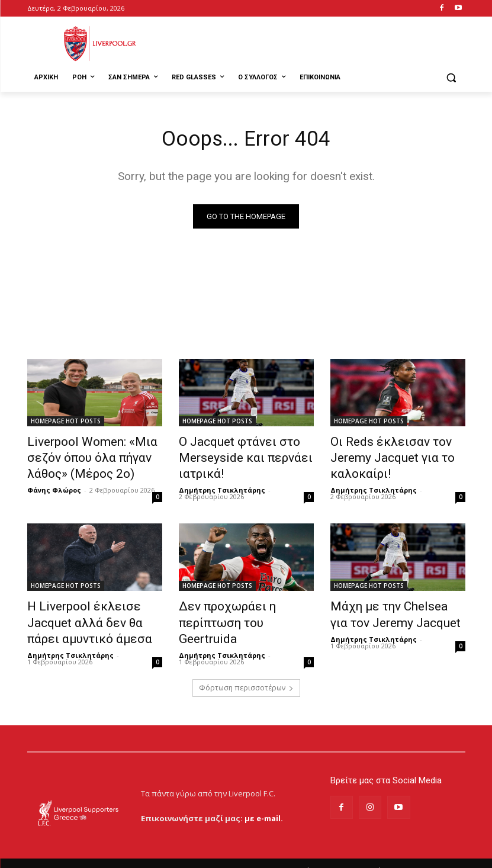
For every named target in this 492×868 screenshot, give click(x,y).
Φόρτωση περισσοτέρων (246, 672)
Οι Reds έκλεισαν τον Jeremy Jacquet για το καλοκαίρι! (398, 449)
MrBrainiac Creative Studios (128, 856)
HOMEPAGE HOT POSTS (66, 423)
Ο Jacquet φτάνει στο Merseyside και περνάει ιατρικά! (233, 456)
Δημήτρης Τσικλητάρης (222, 483)
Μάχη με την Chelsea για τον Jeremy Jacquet (395, 605)
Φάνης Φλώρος (54, 483)
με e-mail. (264, 802)
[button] (451, 78)
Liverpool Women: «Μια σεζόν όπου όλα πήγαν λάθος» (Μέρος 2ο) (95, 456)
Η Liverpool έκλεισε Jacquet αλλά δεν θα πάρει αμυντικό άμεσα (91, 612)
